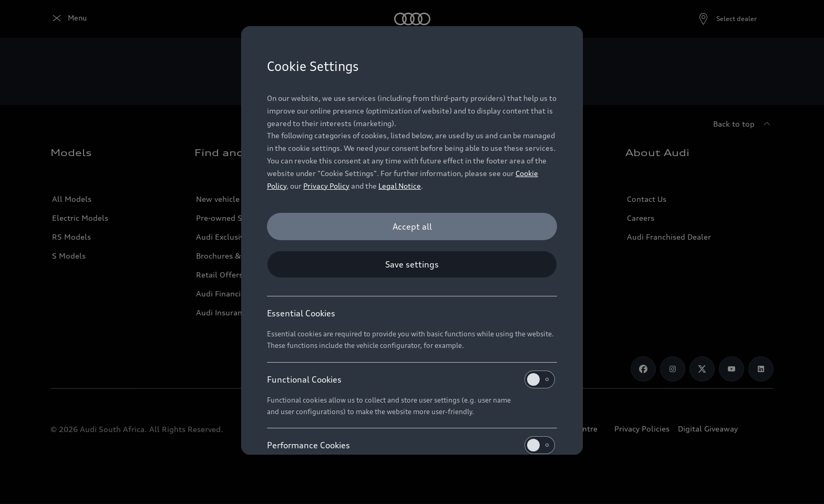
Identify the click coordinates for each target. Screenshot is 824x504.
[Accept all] (412, 227)
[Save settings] (412, 264)
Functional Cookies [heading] (411, 379)
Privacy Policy (326, 186)
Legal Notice (400, 186)
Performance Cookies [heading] (411, 445)
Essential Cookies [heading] (301, 313)
